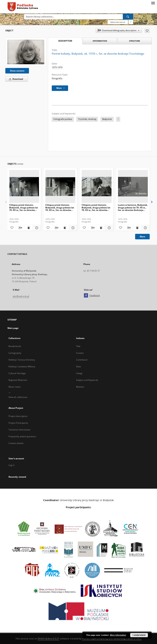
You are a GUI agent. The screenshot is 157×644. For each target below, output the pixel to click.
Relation (80, 387)
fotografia (57, 78)
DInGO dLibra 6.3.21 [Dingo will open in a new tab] (49, 639)
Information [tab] (100, 41)
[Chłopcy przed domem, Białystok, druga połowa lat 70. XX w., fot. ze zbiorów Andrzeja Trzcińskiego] (24, 187)
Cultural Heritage (17, 373)
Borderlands (15, 346)
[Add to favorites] (147, 30)
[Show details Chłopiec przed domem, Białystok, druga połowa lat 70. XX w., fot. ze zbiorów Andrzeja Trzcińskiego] (109, 228)
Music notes (15, 387)
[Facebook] (86, 296)
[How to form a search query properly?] (131, 22)
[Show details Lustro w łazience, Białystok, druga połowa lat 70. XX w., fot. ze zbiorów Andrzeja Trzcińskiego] (145, 228)
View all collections (18, 397)
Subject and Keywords (87, 380)
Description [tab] (65, 41)
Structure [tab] (135, 41)
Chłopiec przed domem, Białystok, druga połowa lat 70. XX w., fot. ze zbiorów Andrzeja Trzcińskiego (96, 207)
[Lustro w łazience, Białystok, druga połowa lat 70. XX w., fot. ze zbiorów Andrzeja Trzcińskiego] (133, 187)
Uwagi (79, 373)
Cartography (15, 353)
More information (118, 635)
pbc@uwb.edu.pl (21, 296)
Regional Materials (18, 380)
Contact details (16, 443)
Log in (12, 465)
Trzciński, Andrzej (87, 119)
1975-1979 (57, 67)
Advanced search (118, 22)
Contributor (82, 360)
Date (78, 366)
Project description (18, 416)
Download (15, 79)
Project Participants (18, 423)
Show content (17, 71)
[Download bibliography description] (20, 228)
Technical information (20, 430)
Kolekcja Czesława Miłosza (22, 366)
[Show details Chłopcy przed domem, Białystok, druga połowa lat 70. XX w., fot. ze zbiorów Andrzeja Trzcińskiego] (36, 228)
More (142, 237)
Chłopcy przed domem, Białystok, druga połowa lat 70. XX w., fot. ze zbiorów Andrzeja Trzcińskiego (24, 207)
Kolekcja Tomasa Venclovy (22, 360)
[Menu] (153, 3)
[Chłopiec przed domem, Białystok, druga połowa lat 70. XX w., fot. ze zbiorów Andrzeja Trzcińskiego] (97, 187)
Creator (80, 353)
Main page (13, 328)
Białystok (107, 119)
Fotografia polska (63, 119)
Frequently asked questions (22, 436)
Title (78, 346)
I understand (139, 635)
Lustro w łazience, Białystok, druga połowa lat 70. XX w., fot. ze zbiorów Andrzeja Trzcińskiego (133, 207)
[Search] (128, 17)
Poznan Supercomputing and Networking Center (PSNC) (112, 639)
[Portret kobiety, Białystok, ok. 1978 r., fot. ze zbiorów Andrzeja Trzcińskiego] (26, 52)
